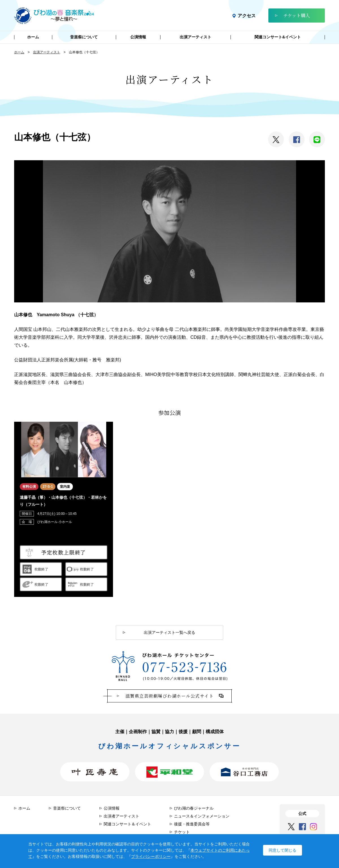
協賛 (156, 732)
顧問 (197, 732)
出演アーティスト (47, 52)
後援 (183, 732)
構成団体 (215, 732)
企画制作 (138, 732)
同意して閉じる (282, 850)
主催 (120, 732)
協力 (169, 732)
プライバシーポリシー (151, 856)
